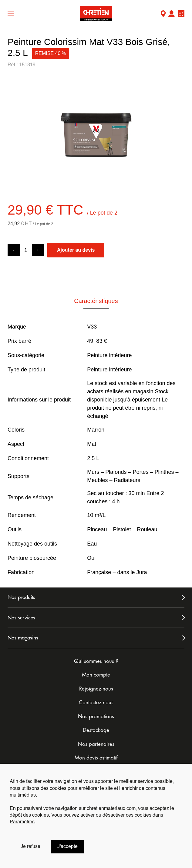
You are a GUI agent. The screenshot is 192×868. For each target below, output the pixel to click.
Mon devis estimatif (96, 758)
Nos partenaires (96, 744)
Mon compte (171, 14)
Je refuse (30, 847)
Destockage (96, 730)
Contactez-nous (96, 703)
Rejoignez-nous (96, 689)
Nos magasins (23, 638)
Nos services (21, 618)
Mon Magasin (163, 14)
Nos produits (21, 597)
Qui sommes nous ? (96, 661)
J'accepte (67, 847)
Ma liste (181, 14)
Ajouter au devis (76, 250)
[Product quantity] (26, 250)
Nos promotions (96, 716)
